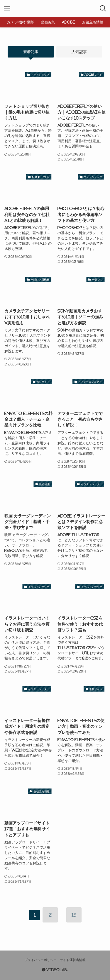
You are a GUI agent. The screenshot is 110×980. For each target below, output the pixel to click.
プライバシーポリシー (40, 960)
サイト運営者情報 (73, 960)
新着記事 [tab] (31, 52)
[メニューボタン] (7, 8)
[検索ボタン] (103, 8)
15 (74, 915)
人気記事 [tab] (79, 52)
